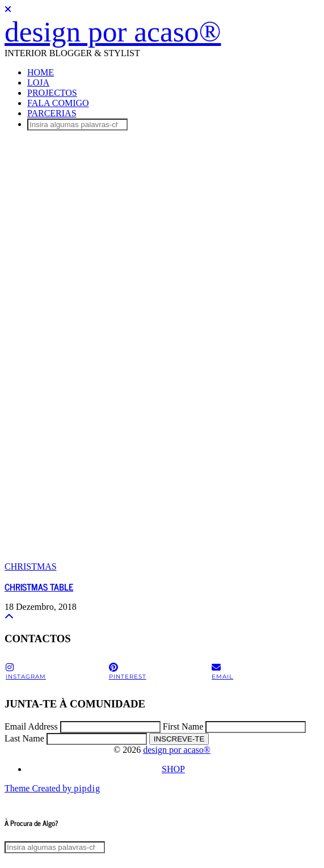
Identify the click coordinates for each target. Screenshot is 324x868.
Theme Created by (52, 788)
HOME (41, 72)
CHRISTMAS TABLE (39, 587)
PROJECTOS (52, 93)
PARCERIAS (52, 113)
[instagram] (56, 671)
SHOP (173, 769)
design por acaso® (113, 31)
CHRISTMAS (31, 566)
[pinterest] (159, 671)
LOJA (38, 83)
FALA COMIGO (58, 103)
